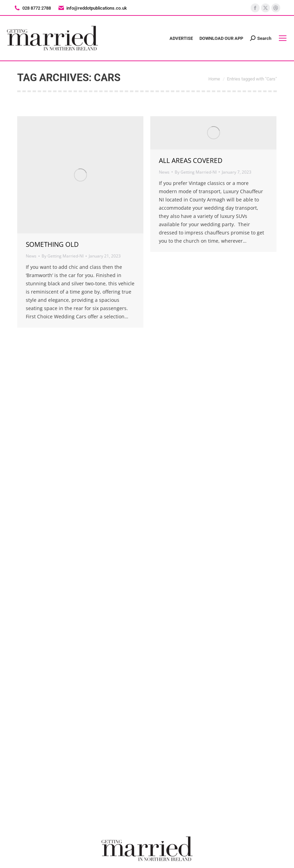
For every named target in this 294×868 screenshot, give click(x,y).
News (31, 256)
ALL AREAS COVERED (191, 161)
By (63, 256)
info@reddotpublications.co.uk (92, 8)
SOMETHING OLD (52, 244)
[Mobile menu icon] (283, 38)
